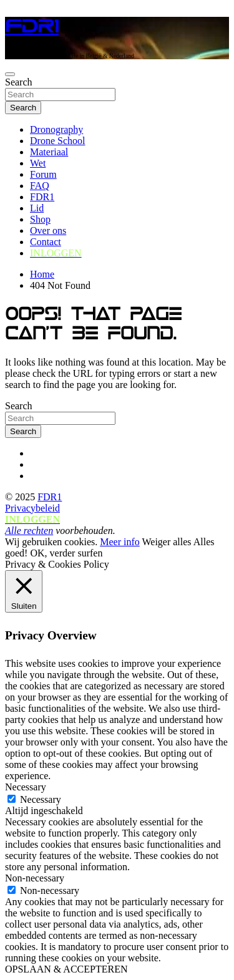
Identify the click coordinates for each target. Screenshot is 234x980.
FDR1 (32, 27)
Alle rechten (29, 531)
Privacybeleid (32, 508)
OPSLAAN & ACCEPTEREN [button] (66, 969)
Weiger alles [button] (166, 542)
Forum (43, 174)
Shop (40, 219)
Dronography (56, 129)
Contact (46, 242)
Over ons (48, 230)
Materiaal (49, 152)
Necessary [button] (26, 787)
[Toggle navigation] (10, 74)
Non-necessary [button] (35, 878)
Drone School (57, 141)
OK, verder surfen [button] (66, 553)
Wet (38, 163)
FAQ (40, 186)
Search (19, 82)
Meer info (120, 542)
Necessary (41, 799)
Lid (37, 208)
